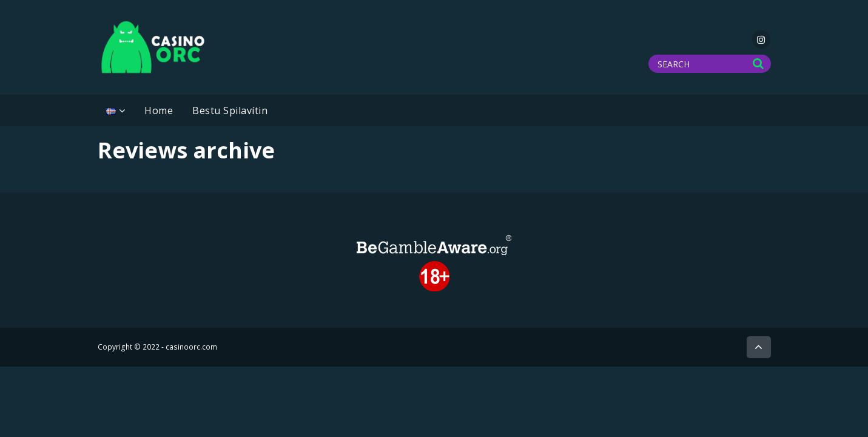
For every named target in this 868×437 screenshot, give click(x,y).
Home (159, 110)
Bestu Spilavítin (230, 110)
